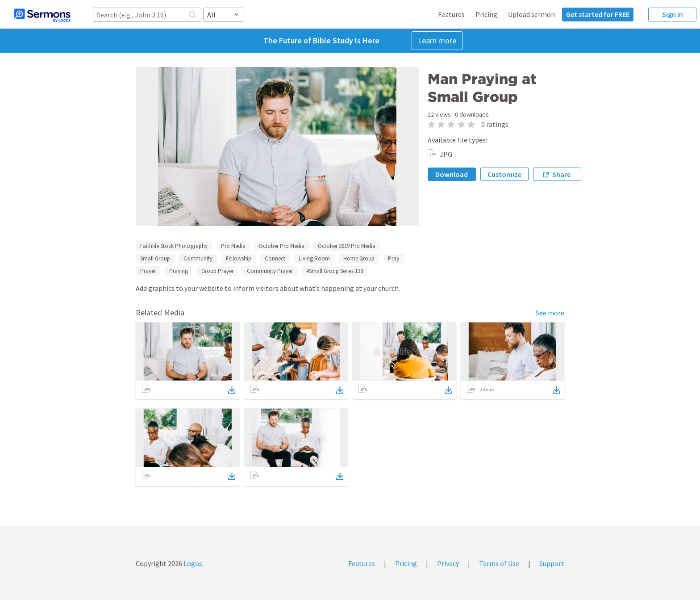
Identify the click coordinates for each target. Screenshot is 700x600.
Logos (192, 563)
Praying (179, 271)
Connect (275, 258)
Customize (504, 174)
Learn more (437, 40)
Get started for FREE (598, 14)
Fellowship (239, 258)
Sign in (673, 14)
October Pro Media (282, 246)
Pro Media (233, 246)
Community (198, 258)
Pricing (486, 14)
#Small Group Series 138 (335, 271)
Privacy (448, 563)
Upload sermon (531, 14)
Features (451, 14)
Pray (394, 258)
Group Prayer (217, 271)
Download (452, 174)
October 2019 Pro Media (347, 246)
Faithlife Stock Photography (174, 246)
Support (552, 563)
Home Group (359, 258)
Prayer (148, 271)
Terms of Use (499, 563)
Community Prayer (270, 271)
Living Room (314, 258)
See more (550, 313)
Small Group (155, 258)
